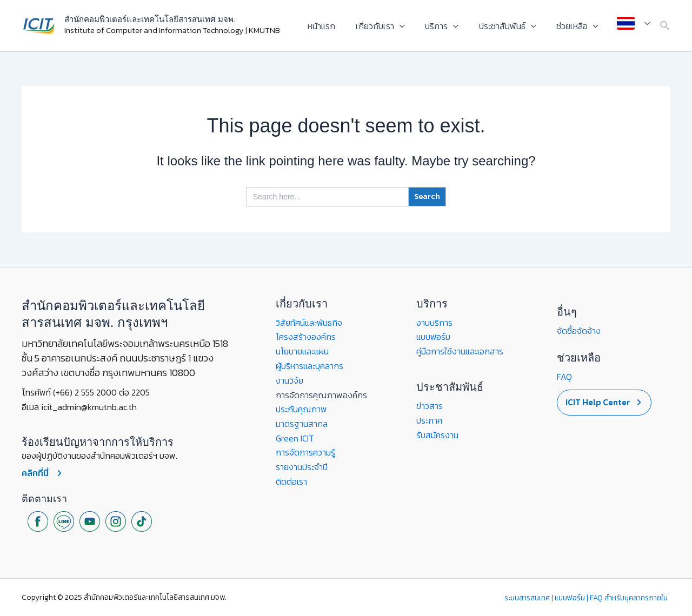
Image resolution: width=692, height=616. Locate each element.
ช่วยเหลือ (579, 26)
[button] (665, 26)
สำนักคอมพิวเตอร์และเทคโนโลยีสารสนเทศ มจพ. (150, 19)
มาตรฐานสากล (302, 422)
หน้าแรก (336, 26)
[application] (411, 26)
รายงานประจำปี (302, 465)
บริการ (450, 26)
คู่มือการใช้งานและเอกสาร (460, 351)
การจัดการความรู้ (305, 451)
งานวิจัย (290, 379)
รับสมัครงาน (437, 434)
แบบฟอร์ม (434, 337)
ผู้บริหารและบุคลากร (310, 365)
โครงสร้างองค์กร (306, 337)
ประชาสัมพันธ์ (513, 26)
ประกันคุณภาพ (302, 408)
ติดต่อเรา (292, 479)
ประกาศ (429, 419)
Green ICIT (295, 437)
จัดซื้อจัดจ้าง (579, 331)
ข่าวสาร (430, 405)
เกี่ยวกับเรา (392, 26)
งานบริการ (434, 323)
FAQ (564, 377)
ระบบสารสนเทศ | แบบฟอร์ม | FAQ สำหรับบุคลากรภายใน (587, 597)
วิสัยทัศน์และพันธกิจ (309, 323)
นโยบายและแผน (302, 351)
